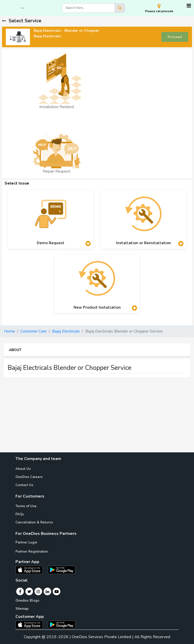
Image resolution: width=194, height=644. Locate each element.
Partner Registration (32, 552)
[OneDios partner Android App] (62, 570)
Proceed (175, 37)
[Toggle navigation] (189, 6)
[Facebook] (20, 591)
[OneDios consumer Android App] (62, 624)
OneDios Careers (29, 477)
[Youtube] (57, 591)
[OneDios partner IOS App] (31, 570)
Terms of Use (26, 506)
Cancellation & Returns (34, 522)
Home (10, 331)
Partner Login (26, 542)
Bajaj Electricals (66, 331)
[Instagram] (38, 591)
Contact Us (24, 485)
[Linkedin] (47, 591)
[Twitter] (29, 591)
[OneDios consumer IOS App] (31, 624)
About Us (23, 469)
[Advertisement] (97, 417)
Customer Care (33, 331)
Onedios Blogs (27, 601)
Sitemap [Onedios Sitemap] (22, 609)
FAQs (20, 514)
